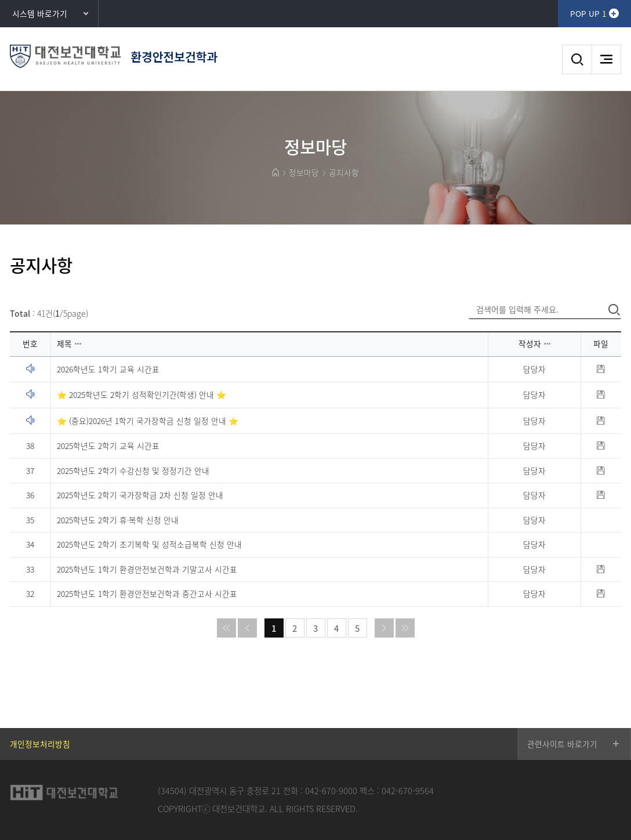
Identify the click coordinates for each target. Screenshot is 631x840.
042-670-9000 (331, 791)
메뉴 (606, 59)
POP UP (588, 13)
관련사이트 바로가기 (562, 744)
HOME (276, 172)
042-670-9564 (408, 791)
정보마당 (304, 172)
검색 (577, 59)
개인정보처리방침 (40, 744)
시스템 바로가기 (40, 13)
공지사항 (344, 172)
